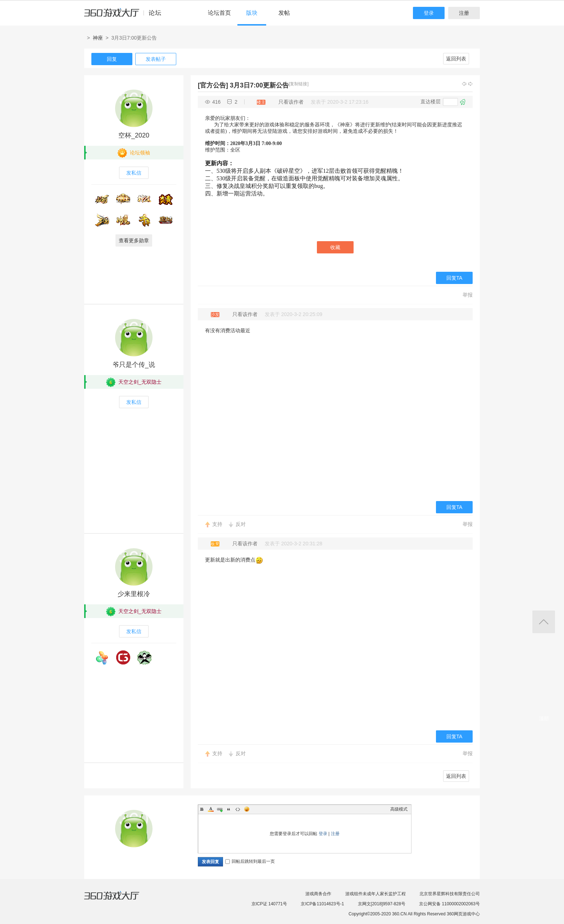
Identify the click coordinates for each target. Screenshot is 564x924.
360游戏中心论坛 (126, 16)
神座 (98, 38)
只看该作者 (291, 102)
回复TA (454, 278)
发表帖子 (156, 59)
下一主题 (470, 84)
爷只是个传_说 (134, 365)
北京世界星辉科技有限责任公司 (450, 894)
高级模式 (399, 809)
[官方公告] (213, 85)
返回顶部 (544, 622)
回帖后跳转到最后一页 (250, 861)
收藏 (335, 247)
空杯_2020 (134, 135)
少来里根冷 (134, 594)
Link (220, 809)
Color (211, 809)
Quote (229, 809)
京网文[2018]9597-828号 (382, 904)
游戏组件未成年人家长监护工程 (376, 894)
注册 (464, 13)
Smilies (247, 809)
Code (238, 809)
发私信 (134, 173)
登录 (429, 13)
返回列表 (456, 59)
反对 (241, 524)
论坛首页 (219, 13)
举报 (468, 295)
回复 (112, 59)
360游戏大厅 (119, 900)
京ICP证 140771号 (269, 904)
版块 (252, 13)
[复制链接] (299, 84)
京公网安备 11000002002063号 (449, 904)
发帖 (284, 13)
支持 (217, 524)
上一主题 (464, 84)
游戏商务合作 (318, 894)
